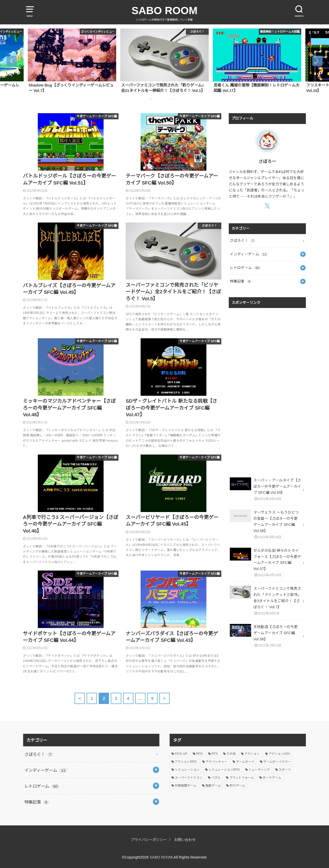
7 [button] (178, 99)
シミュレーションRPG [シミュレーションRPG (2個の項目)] (224, 770)
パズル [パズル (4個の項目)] (216, 778)
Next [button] (317, 61)
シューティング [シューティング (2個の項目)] (259, 770)
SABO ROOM (165, 11)
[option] (72, 61)
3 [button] (160, 99)
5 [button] (169, 99)
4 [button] (164, 99)
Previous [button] (12, 61)
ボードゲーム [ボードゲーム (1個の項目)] (272, 778)
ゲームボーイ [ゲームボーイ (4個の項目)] (245, 762)
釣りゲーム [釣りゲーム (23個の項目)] (237, 786)
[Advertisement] (267, 388)
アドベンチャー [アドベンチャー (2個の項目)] (216, 762)
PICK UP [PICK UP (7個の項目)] (181, 754)
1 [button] (151, 99)
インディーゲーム (249, 254)
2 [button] (155, 99)
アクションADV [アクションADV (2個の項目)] (279, 754)
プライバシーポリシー (148, 840)
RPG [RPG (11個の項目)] (199, 754)
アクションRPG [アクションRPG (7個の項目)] (186, 762)
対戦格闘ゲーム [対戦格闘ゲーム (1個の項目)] (186, 786)
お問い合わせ (186, 840)
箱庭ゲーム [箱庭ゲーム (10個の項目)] (213, 786)
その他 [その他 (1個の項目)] (231, 754)
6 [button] (174, 99)
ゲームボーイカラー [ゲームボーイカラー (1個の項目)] (277, 762)
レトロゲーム (245, 268)
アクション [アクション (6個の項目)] (252, 754)
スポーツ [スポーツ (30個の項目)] (285, 770)
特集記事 (241, 281)
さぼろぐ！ (243, 240)
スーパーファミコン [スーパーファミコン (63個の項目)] (189, 778)
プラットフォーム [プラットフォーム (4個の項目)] (242, 778)
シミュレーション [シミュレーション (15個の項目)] (187, 770)
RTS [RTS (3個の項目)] (215, 754)
